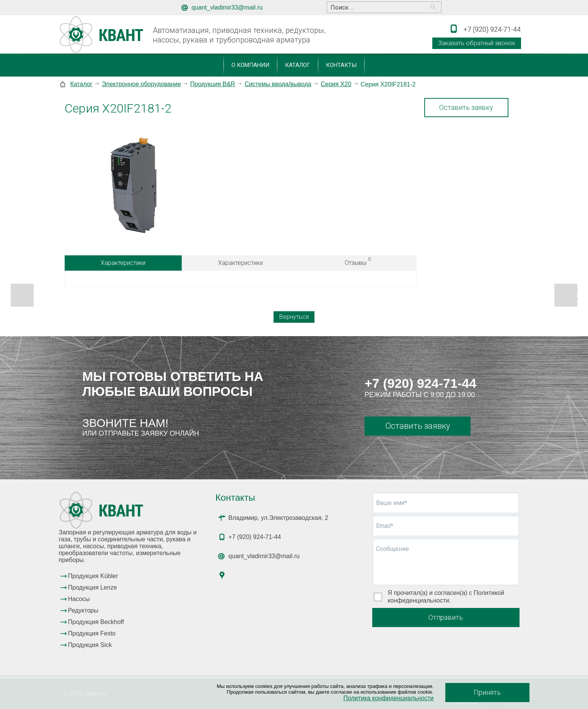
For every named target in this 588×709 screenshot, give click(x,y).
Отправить (446, 617)
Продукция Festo (92, 633)
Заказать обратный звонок (477, 43)
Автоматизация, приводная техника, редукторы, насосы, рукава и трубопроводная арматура (239, 35)
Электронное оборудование (141, 84)
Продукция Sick (90, 645)
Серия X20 (336, 84)
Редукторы (83, 610)
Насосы (79, 599)
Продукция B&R (213, 84)
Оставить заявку (466, 107)
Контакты (341, 65)
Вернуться (294, 317)
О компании (250, 65)
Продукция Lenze (93, 587)
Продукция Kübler (93, 576)
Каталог (298, 65)
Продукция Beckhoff (96, 622)
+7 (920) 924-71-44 (420, 383)
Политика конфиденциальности (388, 698)
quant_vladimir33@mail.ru (227, 7)
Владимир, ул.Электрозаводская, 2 (278, 518)
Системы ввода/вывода (278, 84)
